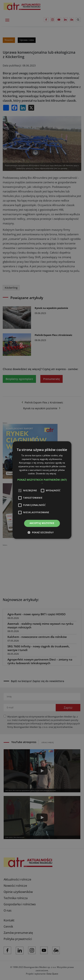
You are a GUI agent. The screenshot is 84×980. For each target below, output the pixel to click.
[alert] (42, 490)
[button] (42, 481)
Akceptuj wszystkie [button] (42, 523)
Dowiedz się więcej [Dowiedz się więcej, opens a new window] (46, 474)
